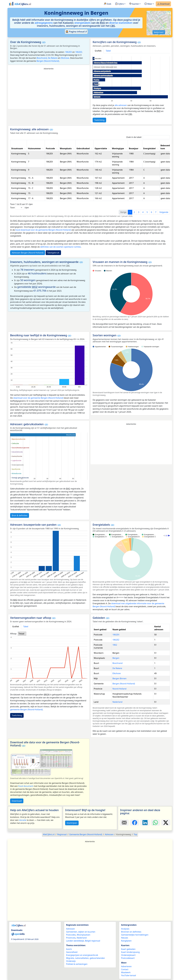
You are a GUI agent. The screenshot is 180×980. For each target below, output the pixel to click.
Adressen (70, 929)
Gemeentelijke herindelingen (135, 935)
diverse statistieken (121, 23)
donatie (23, 820)
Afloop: (13, 634)
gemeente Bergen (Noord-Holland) (26, 710)
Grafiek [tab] (98, 51)
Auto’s (69, 949)
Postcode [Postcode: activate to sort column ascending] (50, 148)
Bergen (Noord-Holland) (48, 61)
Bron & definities (20, 515)
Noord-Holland (119, 689)
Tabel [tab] (108, 51)
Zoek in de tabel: (148, 137)
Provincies (71, 938)
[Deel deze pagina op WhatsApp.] (155, 823)
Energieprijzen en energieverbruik (82, 955)
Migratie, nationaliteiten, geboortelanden (85, 958)
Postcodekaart (128, 958)
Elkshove (65, 58)
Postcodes (71, 935)
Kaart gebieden (128, 949)
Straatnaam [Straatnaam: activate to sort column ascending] (17, 148)
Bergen (116, 658)
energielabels (83, 23)
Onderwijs (71, 961)
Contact (125, 969)
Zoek (108, 4)
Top (135, 834)
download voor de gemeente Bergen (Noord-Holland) (38, 398)
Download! (17, 801)
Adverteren (126, 966)
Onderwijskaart (128, 955)
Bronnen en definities (131, 932)
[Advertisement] (49, 89)
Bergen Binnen (119, 678)
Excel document (26, 786)
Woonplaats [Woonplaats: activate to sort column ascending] (66, 148)
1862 (115, 645)
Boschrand (42, 58)
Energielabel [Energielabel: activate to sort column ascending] (149, 148)
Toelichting (99, 120)
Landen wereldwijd (75, 941)
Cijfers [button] (120, 4)
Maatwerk (126, 972)
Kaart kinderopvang (130, 952)
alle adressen (121, 105)
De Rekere (53, 58)
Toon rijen (19, 208)
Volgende (164, 212)
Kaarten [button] (134, 4)
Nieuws (125, 938)
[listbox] (22, 634)
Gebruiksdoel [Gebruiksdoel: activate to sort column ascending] (83, 148)
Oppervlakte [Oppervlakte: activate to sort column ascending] (101, 148)
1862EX (68, 52)
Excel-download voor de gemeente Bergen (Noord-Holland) (43, 230)
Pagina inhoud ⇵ (76, 32)
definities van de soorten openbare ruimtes (61, 247)
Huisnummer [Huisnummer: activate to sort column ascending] (34, 148)
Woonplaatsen (83, 935)
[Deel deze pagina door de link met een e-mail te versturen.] (124, 823)
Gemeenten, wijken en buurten (81, 932)
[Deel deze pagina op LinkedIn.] (145, 823)
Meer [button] (148, 4)
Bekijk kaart (159, 32)
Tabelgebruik (53, 253)
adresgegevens (44, 23)
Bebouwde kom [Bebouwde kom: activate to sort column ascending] (166, 147)
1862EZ (79, 52)
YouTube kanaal (128, 975)
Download (163, 4)
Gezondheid (72, 952)
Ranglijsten (126, 941)
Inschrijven (72, 823)
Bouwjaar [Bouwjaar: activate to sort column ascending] (134, 148)
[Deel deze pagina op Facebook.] (135, 823)
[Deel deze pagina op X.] (166, 823)
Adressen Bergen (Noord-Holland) (28, 253)
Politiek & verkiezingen (77, 964)
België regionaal (92, 941)
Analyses (125, 929)
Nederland (117, 702)
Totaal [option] (21, 634)
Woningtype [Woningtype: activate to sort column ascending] (118, 148)
